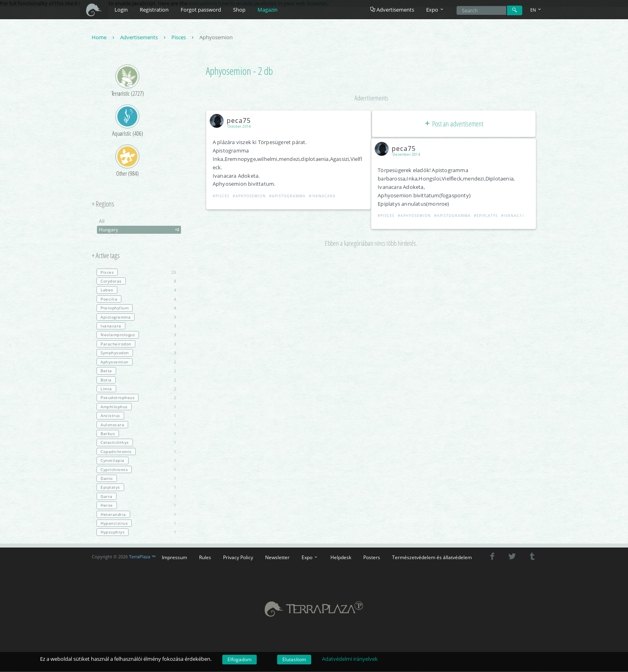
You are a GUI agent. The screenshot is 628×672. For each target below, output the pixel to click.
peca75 (232, 120)
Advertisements (392, 10)
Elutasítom (294, 659)
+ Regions (103, 205)
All (102, 222)
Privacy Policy (238, 558)
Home (104, 38)
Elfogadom (240, 659)
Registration (154, 10)
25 (136, 273)
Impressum (174, 558)
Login (121, 10)
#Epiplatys (487, 216)
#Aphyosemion (250, 196)
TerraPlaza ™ (142, 557)
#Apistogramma (288, 196)
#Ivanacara (323, 196)
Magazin (268, 10)
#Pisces (221, 196)
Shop (239, 10)
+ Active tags (106, 256)
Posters (372, 558)
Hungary (140, 230)
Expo (310, 558)
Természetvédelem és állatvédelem (432, 558)
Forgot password (201, 10)
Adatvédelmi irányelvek (350, 659)
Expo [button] (435, 10)
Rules (205, 558)
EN (536, 10)
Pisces (183, 38)
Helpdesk (341, 558)
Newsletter (277, 558)
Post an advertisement (454, 124)
